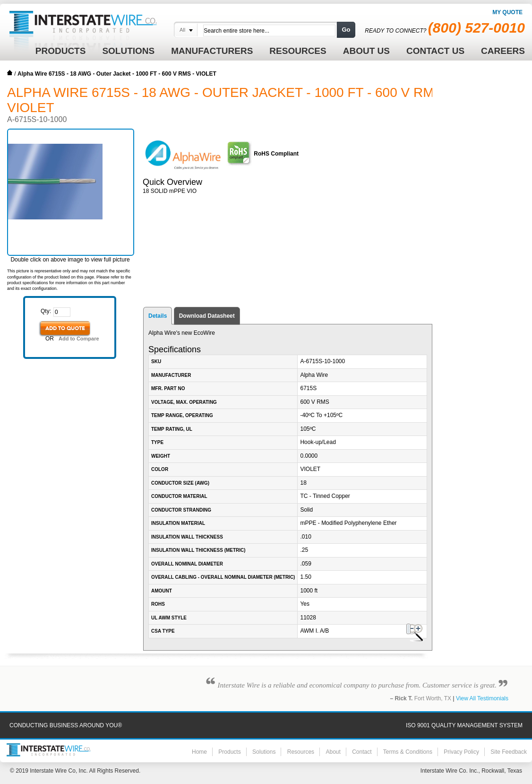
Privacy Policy (461, 752)
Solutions (264, 752)
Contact (362, 752)
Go (346, 30)
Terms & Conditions (408, 752)
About (333, 752)
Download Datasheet (207, 316)
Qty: (46, 311)
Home (10, 73)
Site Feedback (509, 752)
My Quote (507, 12)
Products (229, 752)
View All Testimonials (482, 698)
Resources (301, 752)
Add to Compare (79, 339)
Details (158, 316)
